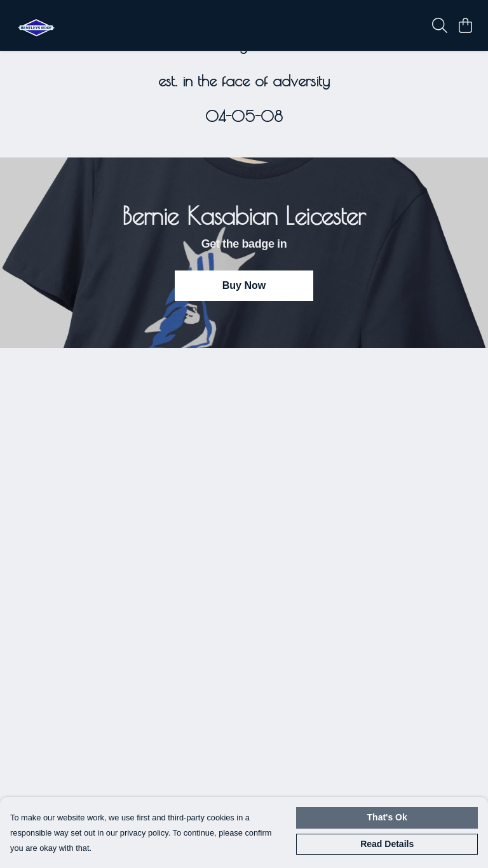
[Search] (440, 25)
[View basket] (465, 25)
